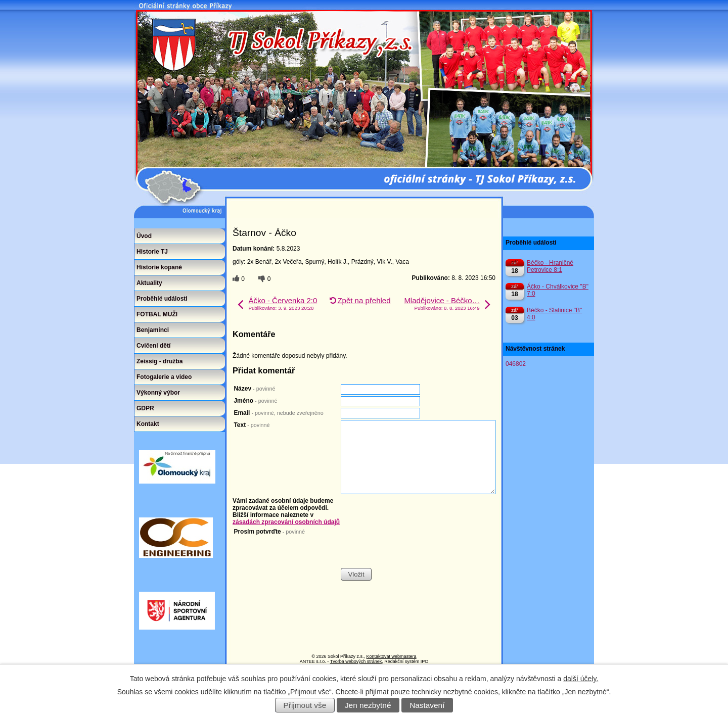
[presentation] (418, 548)
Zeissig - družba (160, 361)
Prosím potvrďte (269, 532)
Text (252, 425)
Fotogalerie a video (164, 377)
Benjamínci (153, 330)
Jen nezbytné (368, 705)
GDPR (145, 408)
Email (278, 413)
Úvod (144, 236)
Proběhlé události (162, 299)
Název (254, 389)
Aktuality (149, 283)
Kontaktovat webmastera (392, 656)
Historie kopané (159, 267)
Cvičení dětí (153, 346)
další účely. (581, 679)
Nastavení (427, 705)
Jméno (255, 401)
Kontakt (148, 424)
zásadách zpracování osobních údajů (286, 522)
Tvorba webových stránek (356, 661)
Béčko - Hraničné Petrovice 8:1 (550, 266)
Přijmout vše (305, 705)
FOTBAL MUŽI (157, 314)
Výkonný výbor (158, 393)
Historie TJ (152, 252)
